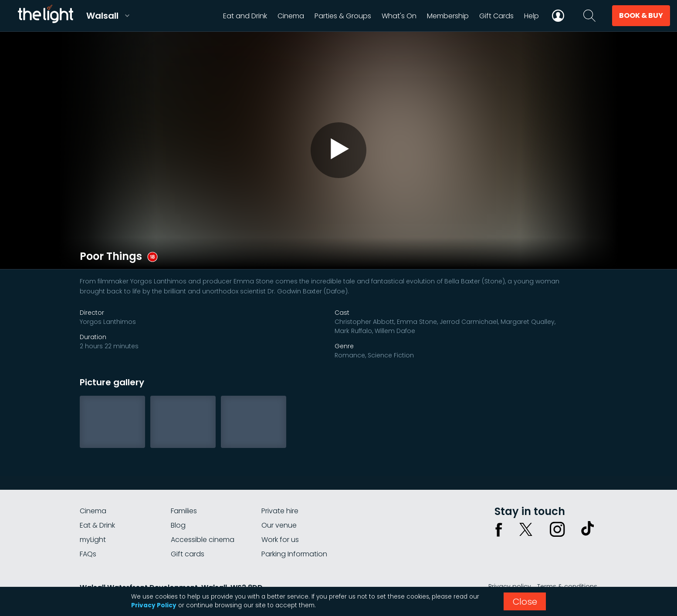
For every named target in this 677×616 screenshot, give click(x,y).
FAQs (88, 554)
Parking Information (294, 554)
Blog (178, 525)
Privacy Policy (154, 605)
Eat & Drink (97, 525)
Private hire (280, 511)
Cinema (93, 511)
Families (184, 511)
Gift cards (188, 554)
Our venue (279, 525)
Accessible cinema (203, 540)
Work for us (280, 540)
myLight (93, 540)
